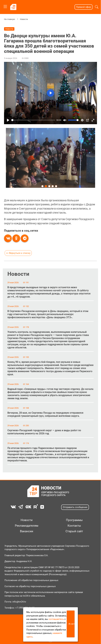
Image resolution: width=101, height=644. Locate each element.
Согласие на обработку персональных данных (30, 586)
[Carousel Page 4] (53, 186)
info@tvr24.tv (19, 602)
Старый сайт (74, 531)
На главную (10, 19)
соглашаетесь (56, 619)
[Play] (8, 120)
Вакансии (27, 531)
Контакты (74, 526)
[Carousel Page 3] (49, 186)
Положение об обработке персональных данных (31, 580)
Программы (74, 520)
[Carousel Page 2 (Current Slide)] (46, 186)
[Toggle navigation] (5, 6)
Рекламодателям (27, 526)
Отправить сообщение (75, 507)
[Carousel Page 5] (56, 186)
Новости (24, 19)
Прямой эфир (83, 7)
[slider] (33, 120)
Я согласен (72, 624)
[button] (97, 7)
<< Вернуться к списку (18, 253)
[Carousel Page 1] (42, 186)
